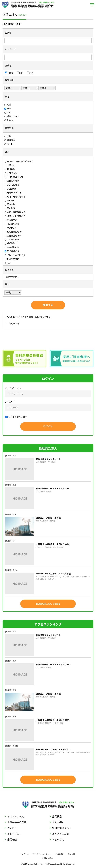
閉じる (8, 263)
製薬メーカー (12, 116)
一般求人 (10, 165)
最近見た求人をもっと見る (48, 604)
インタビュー (14, 834)
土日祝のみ (11, 173)
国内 (20, 73)
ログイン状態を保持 (16, 417)
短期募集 (10, 243)
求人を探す (58, 822)
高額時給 (10, 200)
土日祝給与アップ (14, 177)
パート (9, 144)
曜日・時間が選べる (15, 196)
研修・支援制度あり (15, 216)
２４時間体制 (12, 239)
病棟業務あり (12, 251)
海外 (30, 73)
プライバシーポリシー (41, 854)
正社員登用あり (13, 235)
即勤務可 (10, 208)
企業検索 (57, 816)
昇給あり (10, 204)
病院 (8, 108)
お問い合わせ (48, 858)
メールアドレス (13, 388)
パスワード (11, 402)
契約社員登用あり (14, 232)
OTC (8, 112)
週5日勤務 (10, 189)
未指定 (9, 73)
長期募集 (10, 169)
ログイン (25, 854)
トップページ (14, 324)
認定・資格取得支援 (15, 212)
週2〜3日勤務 (12, 185)
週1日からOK (12, 181)
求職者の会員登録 (17, 822)
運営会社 (71, 854)
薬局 (8, 104)
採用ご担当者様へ (62, 828)
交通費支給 (11, 220)
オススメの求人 (16, 816)
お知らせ (12, 828)
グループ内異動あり (15, 255)
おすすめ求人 (12, 277)
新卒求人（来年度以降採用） (19, 161)
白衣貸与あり (12, 224)
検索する (48, 305)
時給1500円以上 (13, 193)
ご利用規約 (59, 854)
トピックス (58, 839)
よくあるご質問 (61, 834)
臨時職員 (10, 140)
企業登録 (12, 839)
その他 (9, 120)
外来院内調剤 (12, 259)
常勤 (8, 136)
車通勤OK (10, 228)
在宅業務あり (12, 247)
